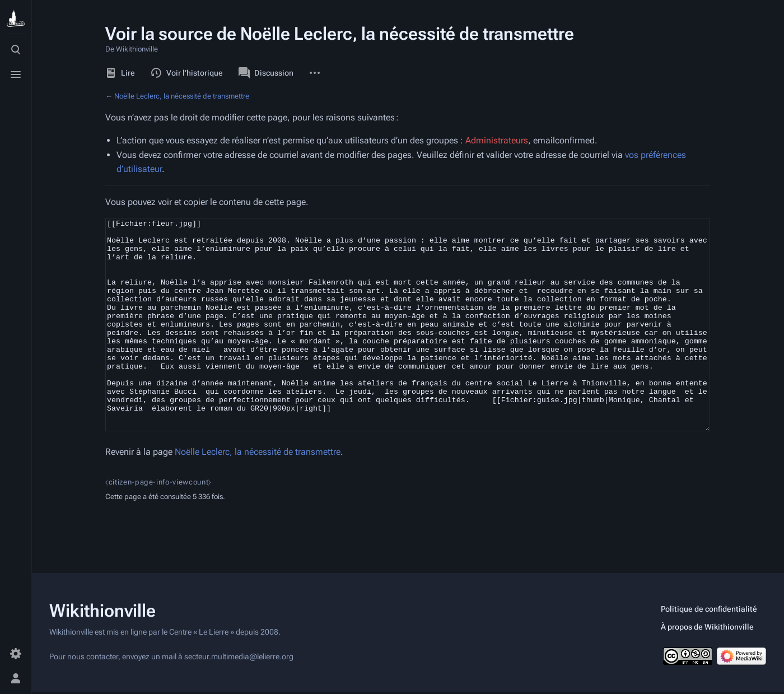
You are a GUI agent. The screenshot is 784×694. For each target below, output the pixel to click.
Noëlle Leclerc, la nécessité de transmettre (182, 96)
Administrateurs (497, 140)
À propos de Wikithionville (707, 628)
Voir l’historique (187, 73)
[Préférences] (16, 654)
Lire (120, 73)
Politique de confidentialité (709, 611)
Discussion (266, 73)
